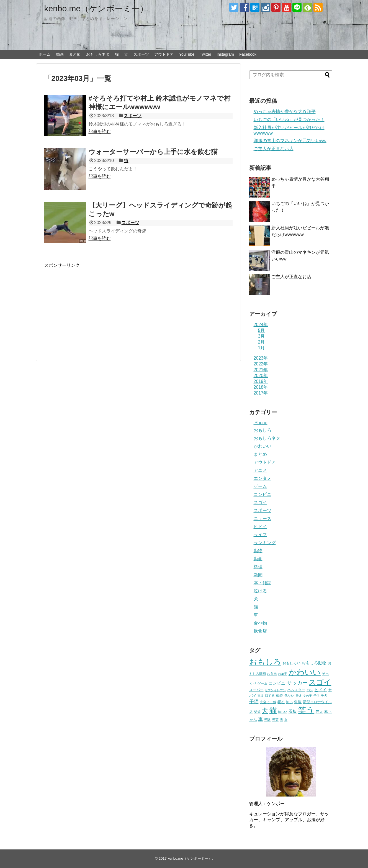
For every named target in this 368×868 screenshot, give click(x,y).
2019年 (261, 381)
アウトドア (164, 54)
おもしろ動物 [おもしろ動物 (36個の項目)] (314, 663)
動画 (60, 54)
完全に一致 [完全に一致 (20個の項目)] (268, 702)
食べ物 (260, 623)
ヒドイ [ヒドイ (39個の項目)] (321, 690)
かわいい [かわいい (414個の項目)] (305, 672)
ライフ (260, 535)
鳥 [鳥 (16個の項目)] (286, 720)
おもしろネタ (98, 54)
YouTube (187, 54)
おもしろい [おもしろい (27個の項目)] (291, 663)
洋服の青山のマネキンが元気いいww (290, 141)
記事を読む (100, 131)
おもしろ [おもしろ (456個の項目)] (265, 662)
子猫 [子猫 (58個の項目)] (254, 701)
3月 (262, 336)
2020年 (261, 376)
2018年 (261, 387)
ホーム (45, 54)
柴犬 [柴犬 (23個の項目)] (257, 712)
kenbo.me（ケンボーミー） (96, 8)
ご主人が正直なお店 (274, 149)
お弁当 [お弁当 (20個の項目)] (272, 674)
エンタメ (263, 478)
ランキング (265, 543)
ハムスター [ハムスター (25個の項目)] (296, 690)
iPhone (261, 423)
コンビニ (263, 494)
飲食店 (260, 631)
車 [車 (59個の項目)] (260, 719)
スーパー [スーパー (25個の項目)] (256, 690)
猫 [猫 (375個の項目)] (273, 710)
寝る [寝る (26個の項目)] (281, 702)
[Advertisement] (91, 307)
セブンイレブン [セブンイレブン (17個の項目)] (275, 690)
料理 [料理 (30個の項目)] (298, 702)
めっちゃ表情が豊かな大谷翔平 (285, 112)
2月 (262, 342)
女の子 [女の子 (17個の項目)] (307, 696)
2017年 (261, 393)
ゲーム (260, 486)
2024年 (261, 325)
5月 (262, 330)
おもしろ (263, 430)
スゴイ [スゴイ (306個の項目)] (320, 682)
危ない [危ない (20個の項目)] (289, 696)
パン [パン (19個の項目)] (310, 690)
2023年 (261, 358)
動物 (258, 551)
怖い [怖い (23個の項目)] (289, 702)
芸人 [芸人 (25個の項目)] (319, 712)
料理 (258, 567)
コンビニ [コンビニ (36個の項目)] (277, 683)
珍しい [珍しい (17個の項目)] (283, 712)
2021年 (261, 370)
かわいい (263, 446)
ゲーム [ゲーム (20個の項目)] (263, 683)
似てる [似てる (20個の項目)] (270, 696)
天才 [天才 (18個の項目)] (299, 696)
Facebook (248, 54)
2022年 (261, 364)
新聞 (258, 575)
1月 (262, 348)
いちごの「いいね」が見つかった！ (289, 120)
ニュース (263, 519)
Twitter (206, 54)
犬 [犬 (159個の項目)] (265, 711)
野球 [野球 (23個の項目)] (267, 720)
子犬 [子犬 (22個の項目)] (324, 696)
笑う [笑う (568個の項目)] (306, 710)
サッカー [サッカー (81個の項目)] (297, 683)
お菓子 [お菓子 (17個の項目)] (283, 674)
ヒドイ (260, 527)
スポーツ (141, 54)
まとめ (75, 54)
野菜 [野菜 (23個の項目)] (275, 720)
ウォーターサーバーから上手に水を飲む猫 (153, 152)
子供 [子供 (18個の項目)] (316, 696)
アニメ (260, 470)
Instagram (225, 54)
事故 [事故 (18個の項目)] (261, 696)
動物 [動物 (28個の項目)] (280, 696)
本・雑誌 (263, 583)
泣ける (260, 591)
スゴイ (260, 502)
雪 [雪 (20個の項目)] (281, 720)
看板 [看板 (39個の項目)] (293, 711)
